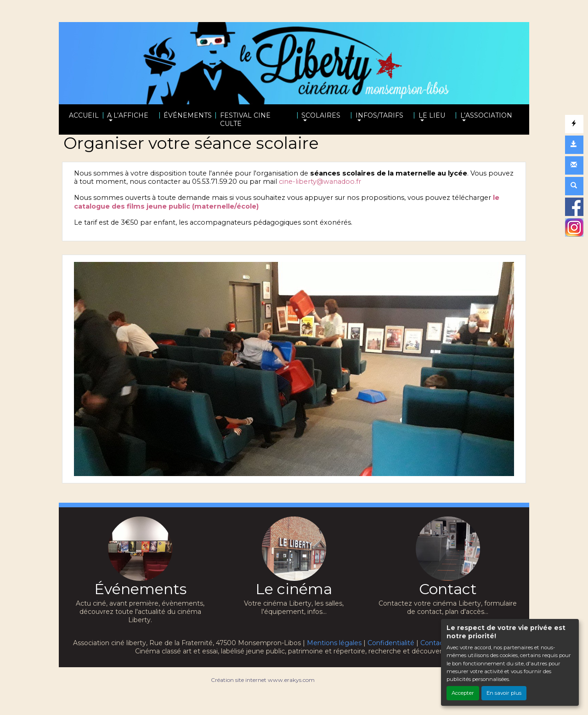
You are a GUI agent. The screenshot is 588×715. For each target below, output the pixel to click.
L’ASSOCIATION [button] (486, 115)
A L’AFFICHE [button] (128, 115)
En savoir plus (504, 693)
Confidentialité (391, 643)
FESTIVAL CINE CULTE (245, 119)
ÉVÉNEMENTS (188, 115)
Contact (433, 643)
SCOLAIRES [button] (321, 115)
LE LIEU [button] (432, 115)
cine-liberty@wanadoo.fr (320, 182)
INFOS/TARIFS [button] (379, 115)
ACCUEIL (84, 115)
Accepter (463, 693)
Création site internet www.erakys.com (263, 680)
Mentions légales (334, 643)
